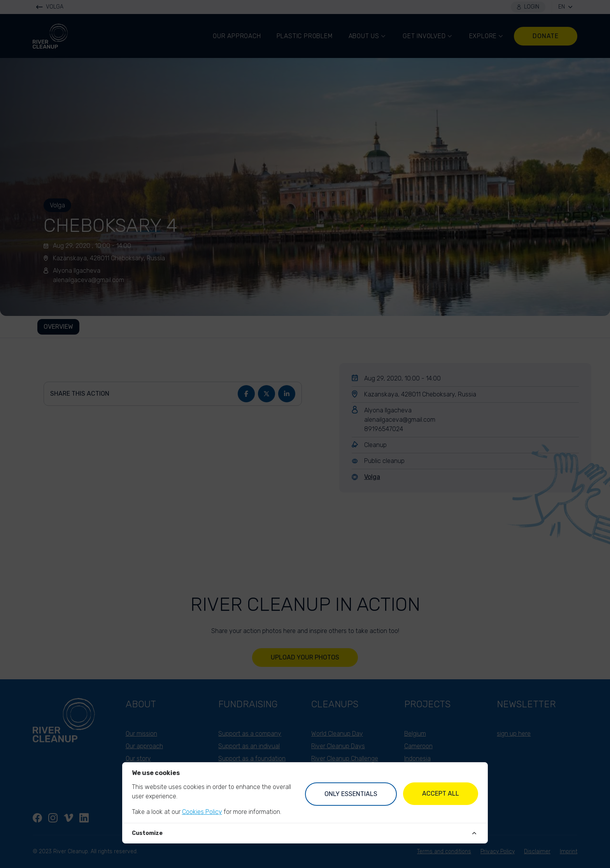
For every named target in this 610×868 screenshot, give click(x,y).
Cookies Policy (202, 812)
